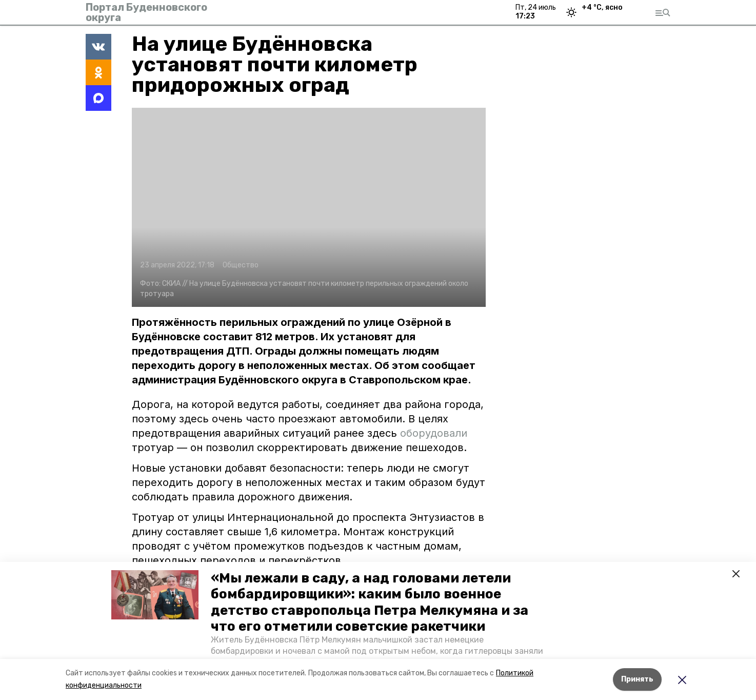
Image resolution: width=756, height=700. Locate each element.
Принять (637, 679)
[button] (155, 595)
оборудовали (434, 433)
